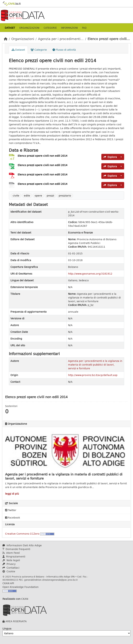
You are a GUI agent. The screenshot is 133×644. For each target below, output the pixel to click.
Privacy (9, 564)
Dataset (10, 28)
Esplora (110, 157)
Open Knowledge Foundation (21, 587)
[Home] (6, 39)
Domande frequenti (16, 549)
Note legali (11, 560)
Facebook (13, 518)
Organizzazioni (29, 28)
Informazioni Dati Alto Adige (22, 545)
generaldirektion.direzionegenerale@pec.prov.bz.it (51, 580)
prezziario (65, 196)
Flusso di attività (64, 50)
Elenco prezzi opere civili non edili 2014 (43, 156)
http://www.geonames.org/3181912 (90, 274)
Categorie (50, 28)
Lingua (7, 629)
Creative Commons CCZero (22, 534)
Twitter (11, 510)
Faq (84, 28)
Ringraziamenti (14, 556)
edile (27, 196)
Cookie (9, 571)
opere (38, 196)
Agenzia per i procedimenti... (61, 39)
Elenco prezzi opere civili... (109, 39)
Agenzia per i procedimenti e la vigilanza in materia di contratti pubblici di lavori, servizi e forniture (95, 365)
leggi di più (12, 494)
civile (16, 196)
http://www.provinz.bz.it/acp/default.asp (93, 375)
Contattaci (11, 568)
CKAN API (8, 583)
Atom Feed (11, 553)
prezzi (50, 196)
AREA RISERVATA (16, 621)
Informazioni (69, 28)
